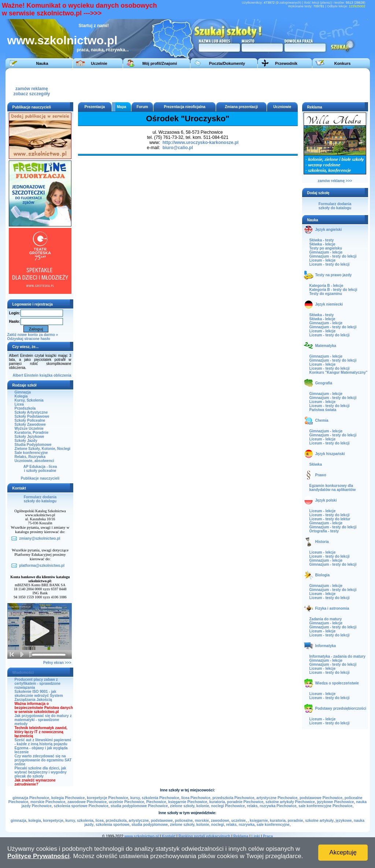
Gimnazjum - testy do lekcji (333, 256)
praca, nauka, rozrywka (101, 50)
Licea (19, 404)
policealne (184, 821)
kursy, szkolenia (80, 821)
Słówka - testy (322, 240)
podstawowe (162, 821)
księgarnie (259, 821)
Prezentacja (95, 107)
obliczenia (62, 375)
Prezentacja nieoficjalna (184, 107)
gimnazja (18, 821)
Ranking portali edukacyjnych (204, 836)
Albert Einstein (25, 375)
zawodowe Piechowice (87, 802)
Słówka (316, 464)
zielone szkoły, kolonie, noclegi (197, 825)
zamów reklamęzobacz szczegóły (31, 89)
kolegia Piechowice (68, 798)
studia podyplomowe (150, 825)
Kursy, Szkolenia (29, 400)
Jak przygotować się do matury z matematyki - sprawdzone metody (43, 720)
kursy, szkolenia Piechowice (155, 798)
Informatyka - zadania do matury (337, 656)
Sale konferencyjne (31, 453)
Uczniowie (282, 107)
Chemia (322, 420)
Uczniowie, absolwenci (34, 461)
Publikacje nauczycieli (40, 478)
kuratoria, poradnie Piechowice (236, 802)
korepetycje (53, 821)
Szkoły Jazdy (26, 441)
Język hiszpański (330, 454)
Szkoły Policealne (30, 420)
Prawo (321, 475)
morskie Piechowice (48, 802)
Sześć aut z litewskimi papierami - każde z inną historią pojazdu (43, 742)
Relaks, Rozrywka (30, 457)
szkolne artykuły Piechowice (290, 802)
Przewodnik (286, 63)
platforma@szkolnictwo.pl (42, 566)
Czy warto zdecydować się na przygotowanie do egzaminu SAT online (43, 760)
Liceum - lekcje (323, 260)
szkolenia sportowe (112, 825)
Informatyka (326, 646)
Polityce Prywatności (38, 856)
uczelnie (238, 821)
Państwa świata (323, 410)
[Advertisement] (232, 85)
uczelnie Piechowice (127, 802)
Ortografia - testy (324, 531)
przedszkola (116, 821)
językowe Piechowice (336, 802)
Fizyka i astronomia (332, 608)
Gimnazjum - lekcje (326, 252)
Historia (322, 542)
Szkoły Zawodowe (30, 424)
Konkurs (343, 63)
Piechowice (156, 802)
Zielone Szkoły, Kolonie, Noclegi (43, 449)
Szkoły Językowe (29, 437)
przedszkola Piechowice (233, 798)
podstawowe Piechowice (321, 798)
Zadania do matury (326, 619)
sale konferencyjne (273, 825)
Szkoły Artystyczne (31, 412)
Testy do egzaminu (326, 294)
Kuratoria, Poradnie (32, 433)
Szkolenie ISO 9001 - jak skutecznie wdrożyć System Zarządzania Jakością (39, 696)
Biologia (322, 575)
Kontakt (169, 836)
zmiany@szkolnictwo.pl (40, 538)
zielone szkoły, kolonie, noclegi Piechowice (207, 806)
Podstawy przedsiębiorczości (341, 708)
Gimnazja (23, 392)
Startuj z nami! (94, 26)
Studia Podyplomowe (33, 445)
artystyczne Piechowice (277, 798)
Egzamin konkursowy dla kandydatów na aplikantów (333, 488)
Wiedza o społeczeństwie (337, 683)
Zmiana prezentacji (241, 107)
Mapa (122, 107)
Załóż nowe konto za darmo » (33, 335)
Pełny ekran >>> (57, 663)
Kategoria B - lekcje (326, 286)
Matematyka (326, 346)
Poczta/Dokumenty (227, 63)
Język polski (326, 500)
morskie (202, 821)
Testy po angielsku (326, 248)
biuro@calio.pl (178, 148)
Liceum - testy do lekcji (330, 264)
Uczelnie (99, 63)
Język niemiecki (329, 304)
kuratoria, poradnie (287, 821)
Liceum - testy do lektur (330, 519)
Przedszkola (25, 408)
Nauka (42, 63)
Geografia (324, 383)
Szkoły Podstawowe (32, 416)
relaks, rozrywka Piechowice (272, 806)
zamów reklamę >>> (335, 181)
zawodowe (220, 821)
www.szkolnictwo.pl (62, 40)
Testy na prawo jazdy (334, 275)
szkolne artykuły (319, 821)
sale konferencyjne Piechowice (325, 806)
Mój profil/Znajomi (160, 63)
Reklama (241, 836)
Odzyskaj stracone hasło (29, 339)
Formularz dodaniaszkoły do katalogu (40, 499)
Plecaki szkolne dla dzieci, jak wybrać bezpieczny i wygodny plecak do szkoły (41, 772)
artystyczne (139, 821)
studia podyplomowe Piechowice (139, 806)
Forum (142, 107)
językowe (344, 821)
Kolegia (21, 396)
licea (100, 821)
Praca (268, 836)
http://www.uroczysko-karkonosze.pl (201, 143)
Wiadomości (23, 673)
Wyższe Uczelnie (29, 429)
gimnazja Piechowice (31, 798)
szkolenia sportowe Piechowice (81, 806)
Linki (255, 836)
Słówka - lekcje (322, 244)
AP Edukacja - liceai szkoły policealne (40, 469)
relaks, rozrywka (240, 825)
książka (46, 375)
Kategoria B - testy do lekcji (333, 290)
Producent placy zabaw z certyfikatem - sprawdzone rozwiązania (38, 684)
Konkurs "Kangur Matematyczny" (339, 372)
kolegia (34, 821)
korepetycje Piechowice (107, 798)
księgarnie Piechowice (188, 802)
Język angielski (329, 230)
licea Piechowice (196, 798)
